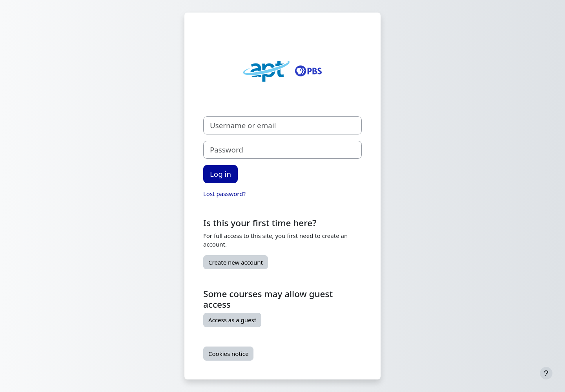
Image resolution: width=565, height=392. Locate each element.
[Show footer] (546, 373)
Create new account (236, 262)
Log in (221, 174)
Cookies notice (228, 354)
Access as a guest (232, 320)
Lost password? (224, 194)
